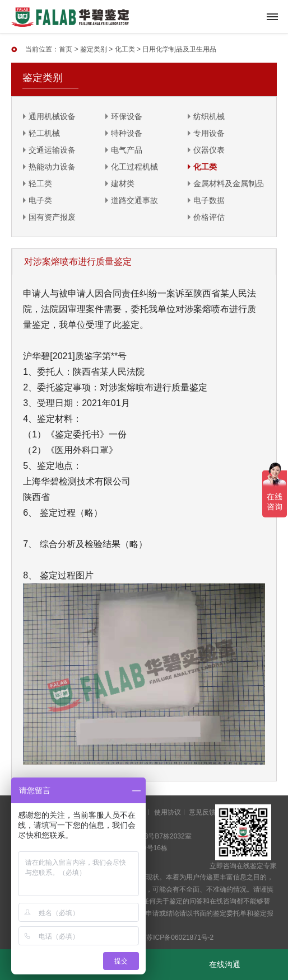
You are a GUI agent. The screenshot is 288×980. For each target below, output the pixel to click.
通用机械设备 (52, 116)
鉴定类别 (94, 49)
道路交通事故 (134, 200)
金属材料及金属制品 (229, 183)
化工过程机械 (134, 167)
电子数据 (209, 200)
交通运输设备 (52, 150)
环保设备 (127, 116)
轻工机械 (44, 133)
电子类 (40, 200)
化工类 (125, 49)
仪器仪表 (209, 150)
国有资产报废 (52, 217)
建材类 (123, 183)
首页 (66, 49)
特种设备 (127, 133)
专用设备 (209, 133)
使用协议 (168, 812)
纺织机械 (209, 116)
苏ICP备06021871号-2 (180, 937)
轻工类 (40, 183)
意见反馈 (202, 812)
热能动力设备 (52, 167)
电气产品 (127, 150)
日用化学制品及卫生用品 (179, 49)
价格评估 (209, 217)
